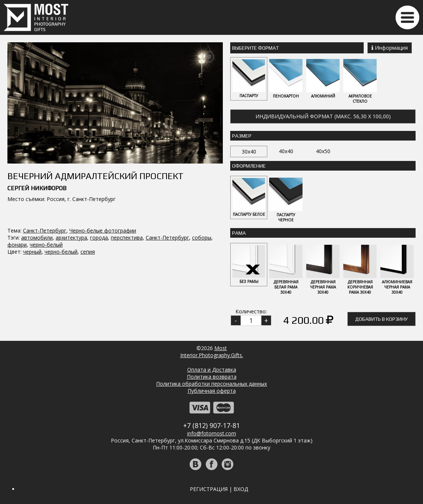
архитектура (71, 238)
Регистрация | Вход (219, 489)
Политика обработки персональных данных (211, 384)
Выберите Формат (255, 48)
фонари (17, 245)
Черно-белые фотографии (103, 230)
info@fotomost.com (212, 433)
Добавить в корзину (381, 319)
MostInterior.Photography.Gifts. (212, 352)
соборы (202, 238)
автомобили (37, 238)
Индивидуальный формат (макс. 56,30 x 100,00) (323, 116)
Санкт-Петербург (45, 230)
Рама (239, 233)
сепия (88, 252)
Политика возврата (212, 377)
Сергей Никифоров (37, 188)
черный (32, 252)
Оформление (249, 166)
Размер (242, 136)
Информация (390, 48)
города (99, 238)
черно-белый (46, 245)
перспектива (127, 238)
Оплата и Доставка (212, 370)
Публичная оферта (212, 391)
